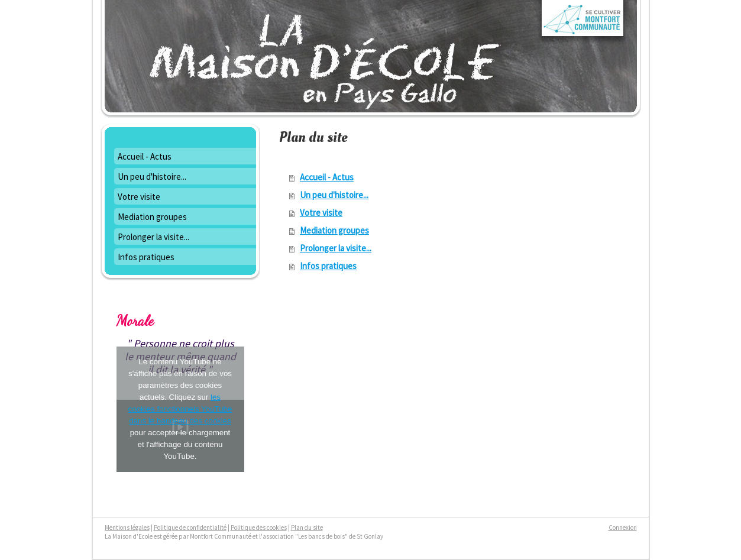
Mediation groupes (334, 230)
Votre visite (321, 213)
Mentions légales (127, 527)
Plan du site (307, 527)
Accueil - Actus (327, 177)
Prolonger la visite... (336, 248)
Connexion (623, 527)
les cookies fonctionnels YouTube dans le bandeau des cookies (180, 409)
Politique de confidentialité (190, 527)
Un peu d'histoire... (334, 195)
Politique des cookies (259, 527)
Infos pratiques (328, 266)
